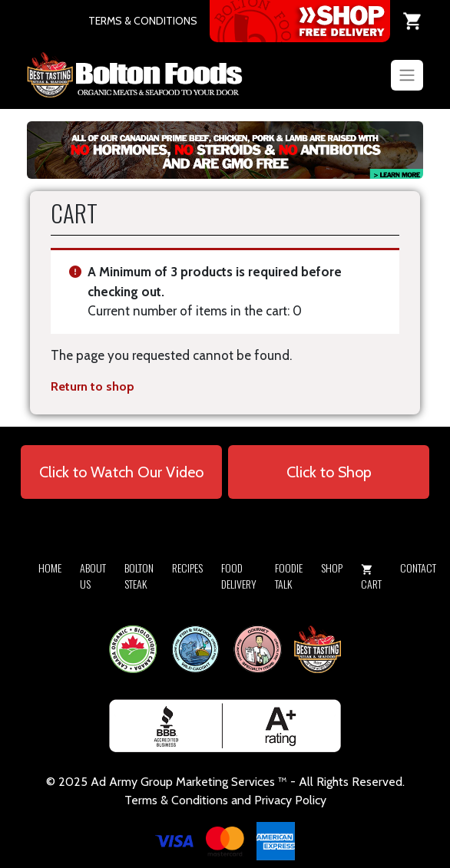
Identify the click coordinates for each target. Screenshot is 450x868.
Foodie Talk (289, 576)
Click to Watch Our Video (121, 472)
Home (50, 568)
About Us (93, 576)
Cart (371, 578)
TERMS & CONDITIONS (143, 21)
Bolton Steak (139, 576)
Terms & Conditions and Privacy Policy (225, 800)
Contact (418, 568)
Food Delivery (239, 576)
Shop (332, 568)
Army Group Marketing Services (192, 782)
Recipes (187, 568)
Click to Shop (329, 472)
